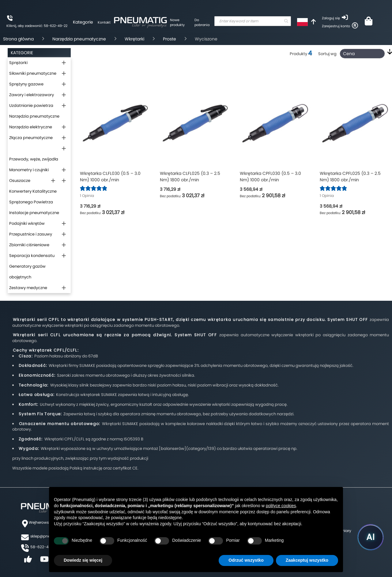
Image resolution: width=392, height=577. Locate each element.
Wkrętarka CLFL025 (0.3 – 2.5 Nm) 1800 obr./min (190, 177)
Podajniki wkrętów (27, 223)
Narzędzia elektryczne (31, 127)
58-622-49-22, (44, 547)
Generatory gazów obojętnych (27, 272)
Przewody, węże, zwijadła (34, 159)
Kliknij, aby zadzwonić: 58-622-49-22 (37, 26)
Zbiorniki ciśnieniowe (29, 245)
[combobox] (253, 21)
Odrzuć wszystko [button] (246, 560)
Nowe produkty (177, 22)
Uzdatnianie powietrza (31, 106)
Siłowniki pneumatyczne (33, 73)
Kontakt (104, 22)
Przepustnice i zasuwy (31, 234)
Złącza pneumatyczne (31, 138)
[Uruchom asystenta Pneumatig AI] (371, 537)
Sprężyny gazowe (26, 84)
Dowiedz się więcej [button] (83, 560)
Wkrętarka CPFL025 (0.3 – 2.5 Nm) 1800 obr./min (350, 177)
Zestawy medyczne (28, 288)
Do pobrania (202, 22)
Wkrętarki (134, 39)
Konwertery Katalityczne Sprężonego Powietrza (33, 197)
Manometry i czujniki (29, 170)
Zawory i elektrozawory (32, 95)
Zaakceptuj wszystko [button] (307, 560)
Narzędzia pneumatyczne (79, 39)
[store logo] (140, 21)
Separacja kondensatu (32, 256)
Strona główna (18, 39)
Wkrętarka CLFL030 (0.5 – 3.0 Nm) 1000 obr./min (110, 177)
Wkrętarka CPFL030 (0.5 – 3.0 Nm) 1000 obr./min (270, 177)
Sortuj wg (327, 54)
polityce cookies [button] (281, 506)
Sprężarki (18, 63)
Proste (170, 39)
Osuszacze (20, 181)
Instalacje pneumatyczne (34, 213)
